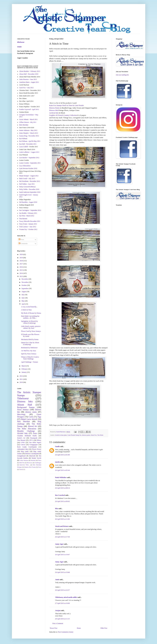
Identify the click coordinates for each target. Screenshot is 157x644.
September (25, 289)
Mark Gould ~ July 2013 (27, 179)
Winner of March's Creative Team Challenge (30, 358)
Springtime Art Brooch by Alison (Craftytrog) (29, 322)
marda (57, 462)
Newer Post (54, 628)
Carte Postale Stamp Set (74, 435)
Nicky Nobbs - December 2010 (29, 189)
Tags (39, 417)
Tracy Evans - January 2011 (28, 224)
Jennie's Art (21, 438)
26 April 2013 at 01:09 (62, 455)
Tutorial (21, 469)
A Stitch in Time (26, 310)
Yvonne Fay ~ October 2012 (28, 229)
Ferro (40, 467)
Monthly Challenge (26, 431)
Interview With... (25, 465)
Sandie (58, 447)
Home (79, 628)
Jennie (19, 47)
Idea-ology (21, 414)
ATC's (31, 440)
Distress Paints (55, 108)
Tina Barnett (23, 219)
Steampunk (34, 438)
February (25, 369)
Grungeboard (21, 456)
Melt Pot (22, 463)
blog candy (25, 451)
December (25, 279)
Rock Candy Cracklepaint (27, 447)
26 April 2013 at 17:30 (62, 537)
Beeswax (30, 463)
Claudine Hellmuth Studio (27, 436)
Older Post (104, 628)
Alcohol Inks (22, 433)
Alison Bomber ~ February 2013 (30, 71)
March (24, 366)
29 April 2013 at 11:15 (62, 619)
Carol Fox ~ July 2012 (26, 88)
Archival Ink (54, 113)
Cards (31, 417)
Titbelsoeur (23, 398)
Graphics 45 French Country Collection (63, 115)
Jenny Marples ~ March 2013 (29, 133)
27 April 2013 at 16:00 (62, 603)
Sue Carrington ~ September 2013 (30, 210)
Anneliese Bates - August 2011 (29, 82)
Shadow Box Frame (30, 467)
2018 (21, 261)
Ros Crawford (60, 495)
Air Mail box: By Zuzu (28, 351)
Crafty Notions (24, 460)
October (24, 285)
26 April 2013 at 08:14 (62, 488)
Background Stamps (26, 407)
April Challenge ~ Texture (29, 362)
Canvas (23, 445)
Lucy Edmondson (25, 166)
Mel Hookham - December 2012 (30, 181)
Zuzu (35, 433)
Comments (23, 244)
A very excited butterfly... (29, 307)
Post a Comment (58, 623)
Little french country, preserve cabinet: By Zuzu (31, 327)
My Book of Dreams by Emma (31, 313)
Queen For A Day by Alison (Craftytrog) (30, 343)
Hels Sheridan (24, 125)
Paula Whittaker (61, 477)
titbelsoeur (21, 42)
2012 (21, 376)
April (23, 304)
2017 (21, 264)
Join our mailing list (122, 75)
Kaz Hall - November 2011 (28, 144)
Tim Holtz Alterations (27, 429)
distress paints (86, 435)
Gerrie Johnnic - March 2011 (28, 119)
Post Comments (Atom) (66, 632)
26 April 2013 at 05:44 (62, 470)
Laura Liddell (24, 147)
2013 (21, 276)
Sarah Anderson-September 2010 (30, 192)
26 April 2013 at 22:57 (62, 590)
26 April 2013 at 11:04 (62, 519)
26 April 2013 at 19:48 (62, 572)
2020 (21, 254)
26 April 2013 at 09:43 (62, 501)
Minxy (39, 440)
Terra (40, 460)
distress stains (31, 412)
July (23, 295)
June (23, 298)
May (23, 301)
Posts (21, 240)
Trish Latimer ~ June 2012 (28, 227)
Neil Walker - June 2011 (27, 184)
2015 (21, 270)
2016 (21, 267)
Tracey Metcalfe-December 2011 (30, 221)
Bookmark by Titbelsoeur (29, 348)
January (24, 372)
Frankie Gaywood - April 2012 (29, 109)
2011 (21, 379)
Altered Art (32, 426)
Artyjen (58, 611)
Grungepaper (34, 445)
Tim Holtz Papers (35, 442)
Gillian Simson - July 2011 (28, 122)
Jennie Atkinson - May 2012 (28, 130)
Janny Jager (60, 544)
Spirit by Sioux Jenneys (29, 354)
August (24, 292)
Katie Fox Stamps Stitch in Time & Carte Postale (66, 105)
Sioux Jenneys (23, 410)
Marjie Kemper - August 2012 (29, 176)
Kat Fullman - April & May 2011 (30, 141)
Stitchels (33, 460)
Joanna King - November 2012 (29, 136)
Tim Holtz (100, 435)
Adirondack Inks (23, 449)
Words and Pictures (62, 526)
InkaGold (32, 456)
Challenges (38, 463)
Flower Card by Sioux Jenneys (31, 331)
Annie (57, 580)
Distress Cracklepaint (32, 454)
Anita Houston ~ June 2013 (28, 79)
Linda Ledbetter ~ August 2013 (29, 152)
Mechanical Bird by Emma (30, 339)
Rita (57, 509)
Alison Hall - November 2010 (29, 74)
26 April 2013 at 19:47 (62, 555)
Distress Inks (54, 110)
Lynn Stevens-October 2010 (28, 168)
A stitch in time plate (61, 435)
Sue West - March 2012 (27, 216)
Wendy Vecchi (36, 458)
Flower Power (36, 449)
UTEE (23, 442)
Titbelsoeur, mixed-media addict (66, 597)
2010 (21, 382)
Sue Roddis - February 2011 (28, 213)
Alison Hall (25, 405)
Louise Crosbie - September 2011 (30, 163)
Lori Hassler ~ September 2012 (29, 158)
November (25, 282)
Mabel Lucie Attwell (29, 419)
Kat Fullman (23, 139)
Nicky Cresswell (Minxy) (27, 187)
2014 (21, 273)
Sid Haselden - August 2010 (28, 202)
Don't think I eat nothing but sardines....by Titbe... (30, 317)
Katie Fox (94, 435)
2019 (21, 258)
